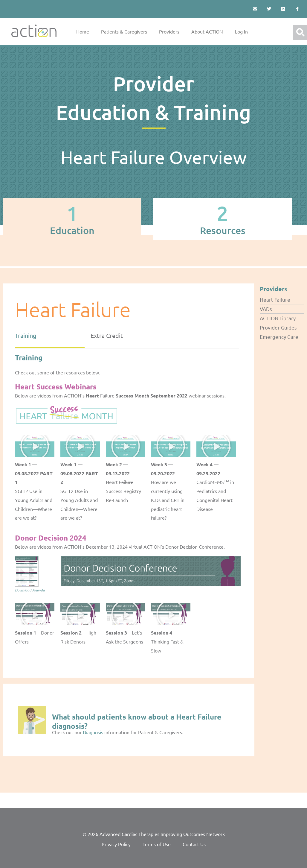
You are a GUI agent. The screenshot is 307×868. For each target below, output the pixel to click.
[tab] (72, 219)
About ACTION (207, 31)
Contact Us (194, 844)
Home (83, 31)
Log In (241, 31)
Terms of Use (157, 844)
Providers (169, 31)
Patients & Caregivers (124, 31)
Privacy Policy (116, 844)
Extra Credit (107, 335)
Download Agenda (30, 590)
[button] (35, 446)
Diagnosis (93, 732)
